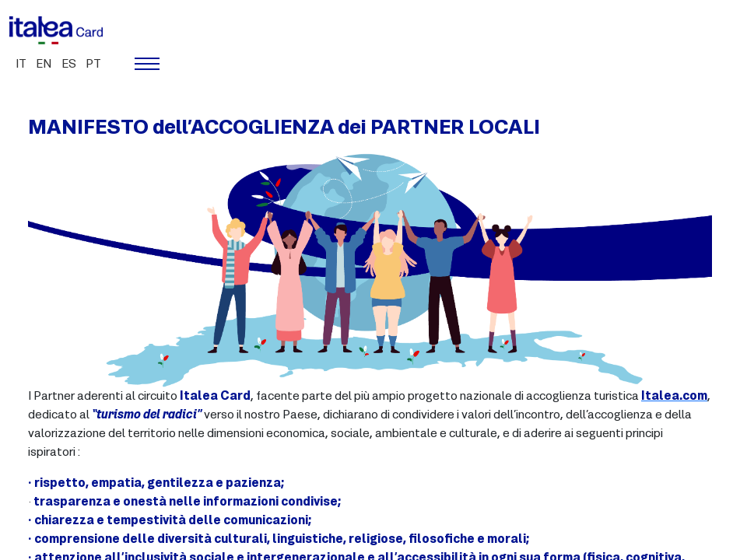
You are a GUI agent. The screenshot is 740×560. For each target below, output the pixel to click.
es (69, 65)
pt (93, 65)
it (21, 65)
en (44, 65)
